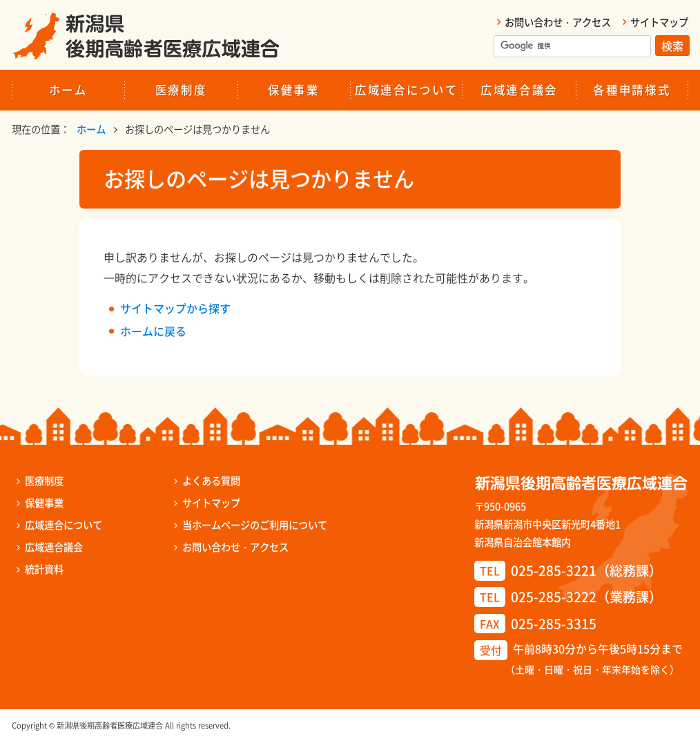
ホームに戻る (153, 331)
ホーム (68, 90)
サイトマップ (659, 22)
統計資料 (44, 569)
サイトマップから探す (175, 308)
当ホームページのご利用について (255, 525)
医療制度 (181, 90)
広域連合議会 (519, 90)
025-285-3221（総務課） (586, 570)
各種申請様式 (632, 90)
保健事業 (294, 90)
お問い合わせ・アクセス (558, 22)
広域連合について (406, 90)
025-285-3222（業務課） (586, 597)
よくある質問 (211, 481)
